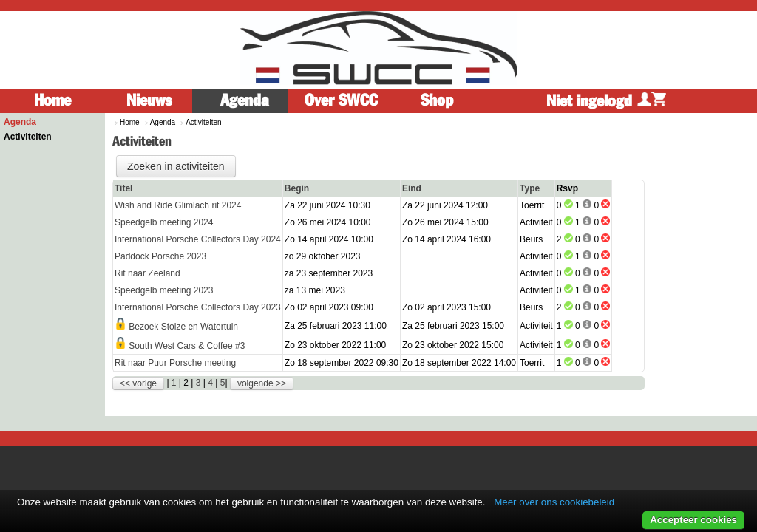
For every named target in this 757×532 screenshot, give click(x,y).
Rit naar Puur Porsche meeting (175, 363)
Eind (412, 188)
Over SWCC (341, 100)
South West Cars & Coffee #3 (187, 346)
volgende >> (262, 383)
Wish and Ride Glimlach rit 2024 (178, 205)
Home (52, 100)
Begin (297, 188)
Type (530, 188)
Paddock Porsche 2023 (160, 256)
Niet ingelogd (606, 101)
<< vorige (138, 383)
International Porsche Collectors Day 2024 (198, 239)
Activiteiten (28, 137)
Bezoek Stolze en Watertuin (183, 327)
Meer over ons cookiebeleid (554, 502)
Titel (123, 188)
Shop (437, 100)
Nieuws (149, 100)
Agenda (245, 100)
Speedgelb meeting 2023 (164, 290)
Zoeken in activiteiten (176, 166)
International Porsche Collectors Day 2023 (198, 307)
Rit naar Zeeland (147, 273)
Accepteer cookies (693, 520)
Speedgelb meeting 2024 (164, 222)
